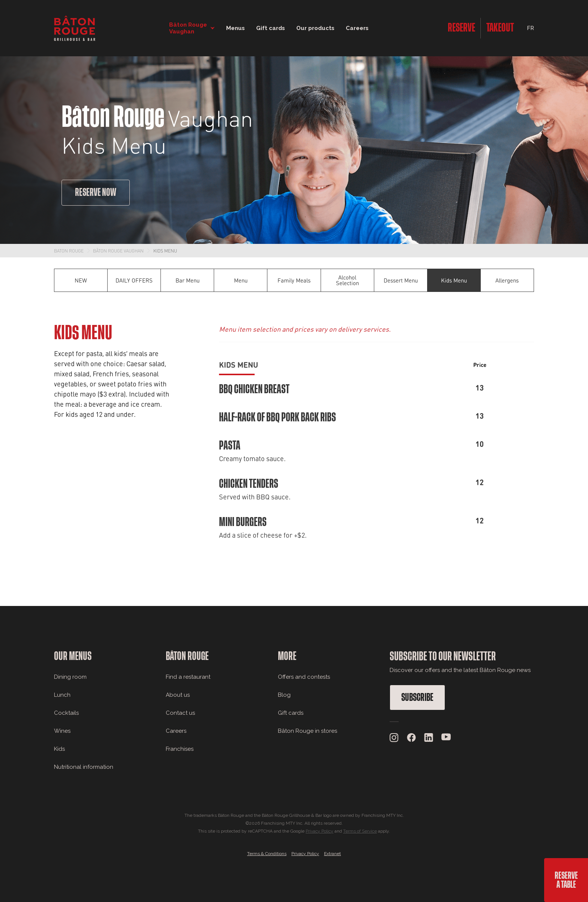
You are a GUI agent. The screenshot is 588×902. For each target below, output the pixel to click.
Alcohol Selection (347, 280)
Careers (357, 28)
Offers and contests (304, 677)
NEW (81, 280)
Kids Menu (165, 251)
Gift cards (291, 713)
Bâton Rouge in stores (307, 731)
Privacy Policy (319, 831)
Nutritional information (84, 767)
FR (530, 28)
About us (178, 695)
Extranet (332, 854)
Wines (62, 731)
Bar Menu (187, 280)
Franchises (180, 749)
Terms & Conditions (267, 854)
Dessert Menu (401, 280)
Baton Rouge (69, 251)
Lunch (62, 695)
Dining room (70, 677)
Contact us (180, 713)
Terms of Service (360, 831)
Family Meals (294, 280)
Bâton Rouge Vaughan (118, 251)
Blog (284, 695)
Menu (241, 280)
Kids (59, 749)
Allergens (507, 280)
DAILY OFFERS (134, 280)
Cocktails (66, 713)
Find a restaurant (188, 677)
